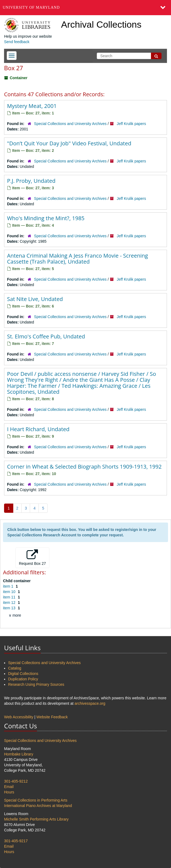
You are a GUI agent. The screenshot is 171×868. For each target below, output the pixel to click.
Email (9, 787)
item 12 (10, 603)
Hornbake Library (19, 754)
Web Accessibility (19, 717)
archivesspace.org (90, 703)
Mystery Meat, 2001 (32, 106)
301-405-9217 (16, 841)
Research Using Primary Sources (36, 684)
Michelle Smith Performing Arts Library (36, 819)
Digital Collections (23, 674)
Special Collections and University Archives (70, 124)
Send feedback (17, 42)
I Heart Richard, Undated (38, 429)
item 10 (10, 592)
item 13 (10, 608)
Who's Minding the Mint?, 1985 (46, 218)
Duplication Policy (23, 679)
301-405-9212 (16, 781)
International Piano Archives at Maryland (38, 806)
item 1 (9, 586)
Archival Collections (101, 24)
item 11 (10, 597)
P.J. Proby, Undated (31, 181)
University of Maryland (31, 7)
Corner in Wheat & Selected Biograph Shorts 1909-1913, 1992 (84, 467)
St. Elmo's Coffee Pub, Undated (46, 336)
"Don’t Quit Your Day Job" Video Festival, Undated (69, 143)
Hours (9, 792)
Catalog (15, 668)
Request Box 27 (33, 558)
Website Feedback (52, 717)
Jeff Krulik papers (131, 124)
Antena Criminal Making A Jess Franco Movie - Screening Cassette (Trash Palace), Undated (78, 259)
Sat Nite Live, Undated (35, 299)
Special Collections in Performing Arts (36, 800)
